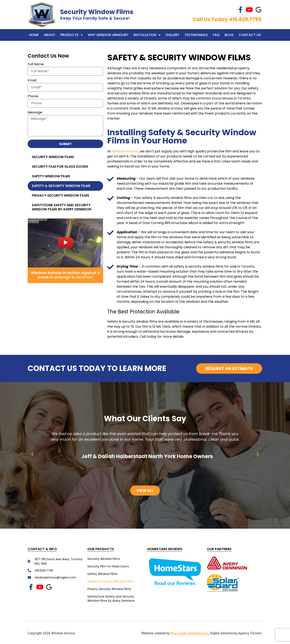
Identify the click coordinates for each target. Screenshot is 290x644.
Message (35, 113)
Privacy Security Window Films (61, 195)
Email (32, 81)
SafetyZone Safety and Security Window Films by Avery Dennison (61, 207)
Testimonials (196, 35)
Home (34, 35)
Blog (229, 35)
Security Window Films (97, 12)
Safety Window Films (51, 176)
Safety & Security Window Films (61, 186)
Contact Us (250, 35)
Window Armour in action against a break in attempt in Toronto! (65, 275)
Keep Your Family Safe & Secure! (95, 18)
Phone (33, 97)
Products (72, 35)
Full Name (36, 65)
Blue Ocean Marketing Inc (190, 633)
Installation (147, 35)
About (50, 35)
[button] (32, 454)
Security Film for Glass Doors (60, 167)
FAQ (216, 35)
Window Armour (125, 151)
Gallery (172, 35)
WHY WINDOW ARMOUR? (108, 35)
